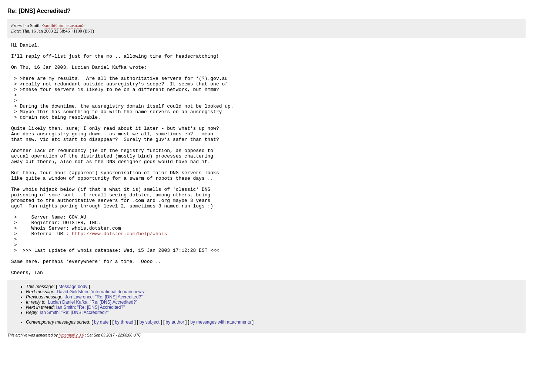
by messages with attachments (221, 369)
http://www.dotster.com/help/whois (119, 272)
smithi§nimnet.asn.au (63, 26)
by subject (150, 369)
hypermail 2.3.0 (71, 382)
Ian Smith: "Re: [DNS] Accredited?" (90, 354)
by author (175, 369)
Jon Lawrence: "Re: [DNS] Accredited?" (104, 344)
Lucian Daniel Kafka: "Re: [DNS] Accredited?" (93, 349)
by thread (124, 369)
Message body (73, 333)
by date (101, 369)
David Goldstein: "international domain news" (101, 338)
